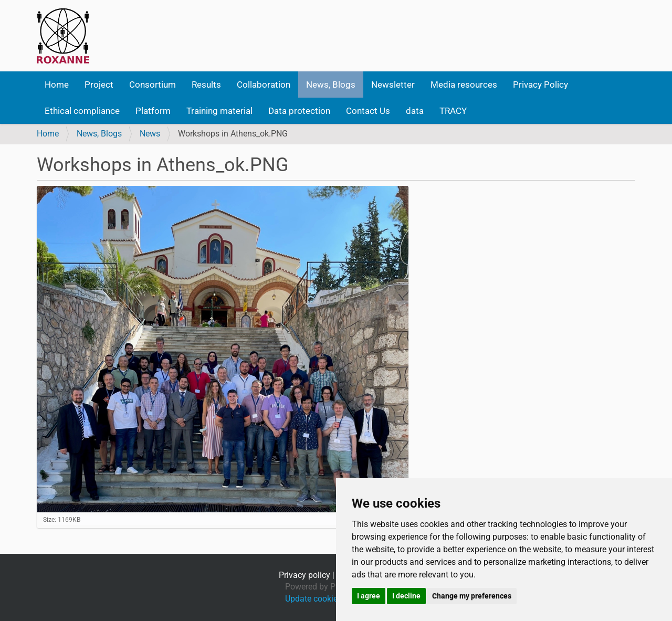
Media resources (464, 85)
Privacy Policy (540, 85)
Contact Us (368, 111)
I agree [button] (369, 596)
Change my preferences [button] (472, 596)
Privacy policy (304, 575)
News (150, 134)
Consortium (153, 85)
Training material (219, 111)
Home (57, 85)
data (415, 111)
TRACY (453, 111)
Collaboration (264, 85)
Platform (153, 111)
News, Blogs (331, 85)
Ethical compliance (82, 111)
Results (206, 85)
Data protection (299, 111)
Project (99, 85)
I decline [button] (406, 596)
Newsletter (393, 85)
